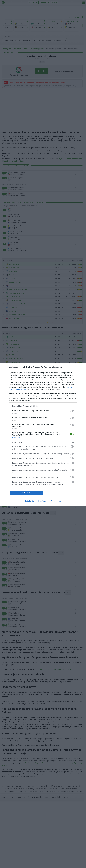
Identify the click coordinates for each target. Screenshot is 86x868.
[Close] (82, 367)
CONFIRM (27, 493)
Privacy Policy (56, 501)
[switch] (72, 411)
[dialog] (43, 434)
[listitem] (43, 406)
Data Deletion (30, 501)
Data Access (43, 501)
